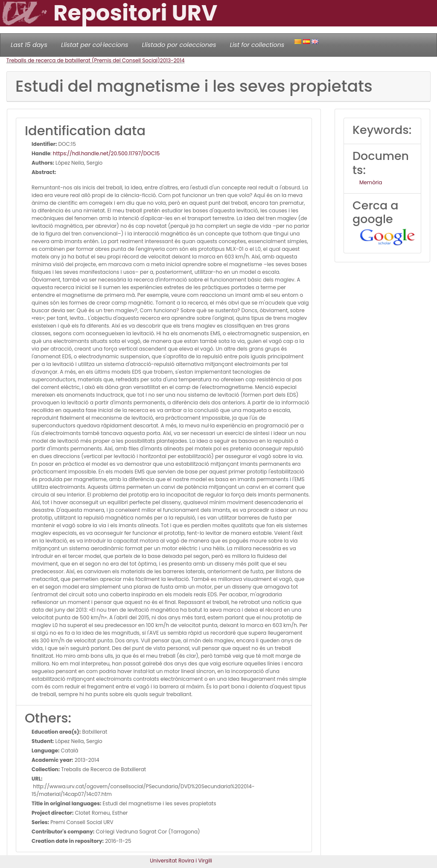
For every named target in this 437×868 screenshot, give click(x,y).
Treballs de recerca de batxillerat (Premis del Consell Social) (83, 60)
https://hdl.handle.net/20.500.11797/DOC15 (106, 153)
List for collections (257, 45)
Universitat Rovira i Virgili (181, 861)
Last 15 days (29, 45)
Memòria (371, 182)
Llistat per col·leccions (95, 45)
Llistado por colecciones (179, 45)
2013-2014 (172, 60)
